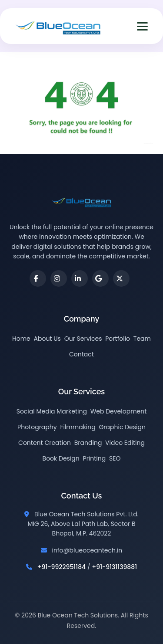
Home (21, 339)
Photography (37, 427)
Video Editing (125, 443)
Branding (88, 443)
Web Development (119, 411)
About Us (47, 339)
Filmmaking (78, 427)
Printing (95, 458)
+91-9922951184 (62, 567)
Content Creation (45, 443)
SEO (115, 458)
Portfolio (118, 339)
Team (142, 339)
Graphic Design (122, 427)
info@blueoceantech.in (87, 550)
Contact (81, 354)
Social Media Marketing (52, 411)
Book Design (61, 458)
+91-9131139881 (114, 567)
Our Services (83, 339)
